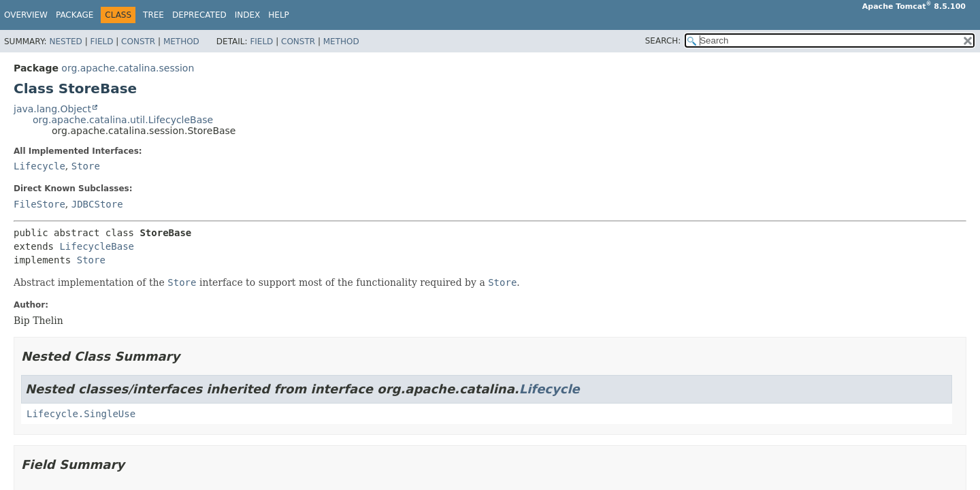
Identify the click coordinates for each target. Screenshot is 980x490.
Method (181, 42)
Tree (153, 15)
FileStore (39, 204)
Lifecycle (39, 166)
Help (279, 15)
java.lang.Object (52, 109)
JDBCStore (97, 204)
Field (101, 42)
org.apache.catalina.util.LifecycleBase (123, 120)
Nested (65, 42)
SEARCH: (663, 41)
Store (86, 166)
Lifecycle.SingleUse (81, 414)
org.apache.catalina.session (128, 68)
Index (248, 15)
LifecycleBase (97, 246)
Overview (26, 15)
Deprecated (199, 15)
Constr (138, 42)
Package (75, 15)
